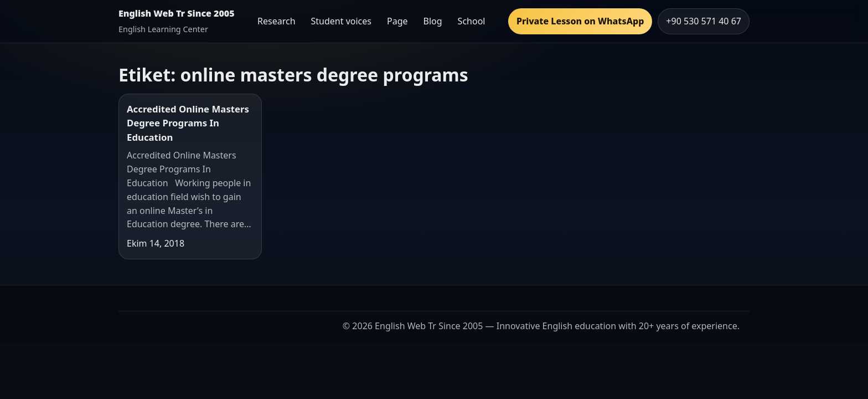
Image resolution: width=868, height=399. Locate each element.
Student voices (341, 21)
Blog (433, 21)
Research (277, 21)
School (472, 21)
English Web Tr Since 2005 (177, 13)
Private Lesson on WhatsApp (580, 21)
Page (397, 21)
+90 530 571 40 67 (704, 21)
